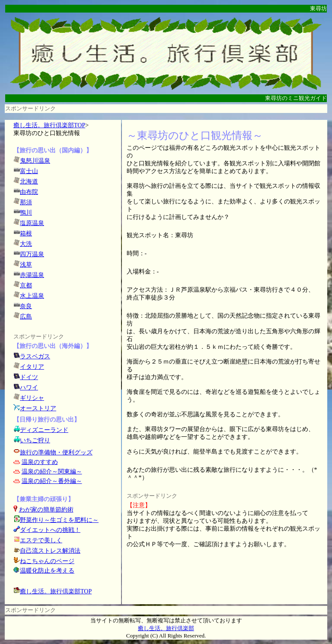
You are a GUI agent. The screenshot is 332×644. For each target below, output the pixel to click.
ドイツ (29, 377)
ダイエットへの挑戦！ (47, 530)
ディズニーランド (44, 430)
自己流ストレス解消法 (50, 551)
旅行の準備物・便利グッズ (56, 452)
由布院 (29, 192)
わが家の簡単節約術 (46, 510)
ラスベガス (35, 356)
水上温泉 (32, 296)
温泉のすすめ (40, 462)
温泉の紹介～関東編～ (52, 472)
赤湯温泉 (32, 275)
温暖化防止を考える (47, 571)
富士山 (29, 171)
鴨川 (26, 213)
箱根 (26, 233)
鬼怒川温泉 (35, 161)
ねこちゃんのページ (47, 561)
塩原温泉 (32, 223)
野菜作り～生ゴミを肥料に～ (59, 520)
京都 (26, 285)
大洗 (26, 244)
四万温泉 (32, 254)
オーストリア (38, 408)
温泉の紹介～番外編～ (52, 481)
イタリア (32, 367)
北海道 (29, 182)
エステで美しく (41, 540)
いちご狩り (35, 440)
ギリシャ (32, 398)
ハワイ (29, 388)
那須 (26, 202)
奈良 (26, 306)
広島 (26, 317)
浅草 (26, 265)
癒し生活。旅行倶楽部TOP (49, 125)
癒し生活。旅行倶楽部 (166, 628)
